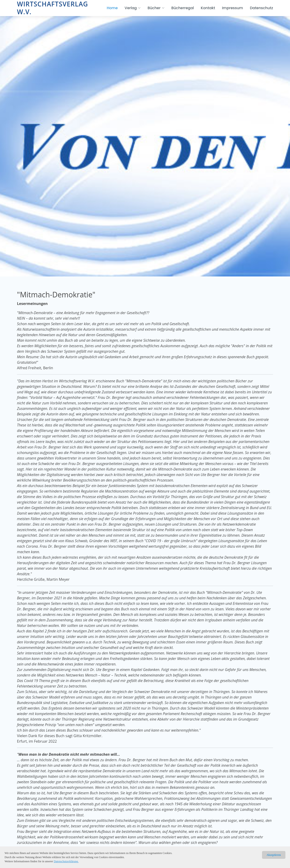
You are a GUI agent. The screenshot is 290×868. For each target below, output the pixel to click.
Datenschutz (261, 8)
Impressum (232, 8)
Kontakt (208, 8)
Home (112, 8)
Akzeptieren (274, 855)
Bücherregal (183, 8)
